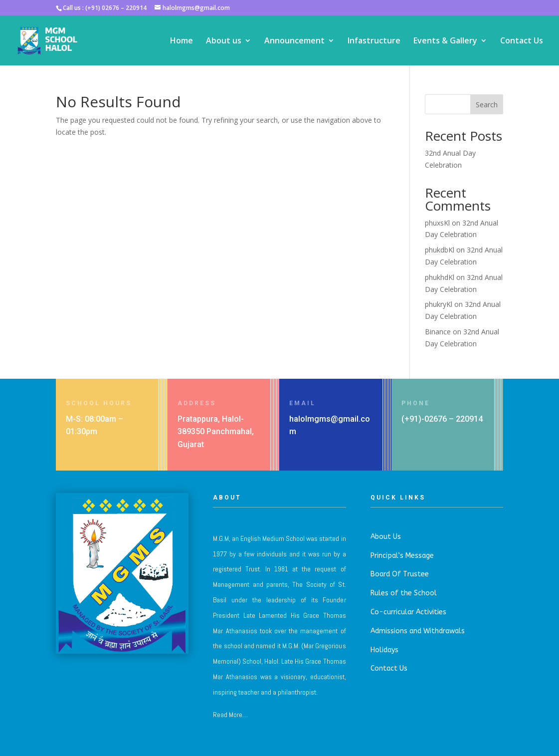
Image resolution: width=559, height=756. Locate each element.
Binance (438, 332)
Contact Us (522, 41)
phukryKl (439, 304)
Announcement (294, 41)
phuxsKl (437, 223)
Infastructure (374, 41)
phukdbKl (440, 250)
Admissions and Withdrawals (418, 631)
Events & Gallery (445, 41)
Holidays (384, 650)
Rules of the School (404, 593)
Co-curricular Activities (408, 612)
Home (182, 41)
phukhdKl (440, 277)
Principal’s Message (402, 556)
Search (487, 105)
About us (224, 41)
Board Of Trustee (400, 574)
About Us (386, 537)
